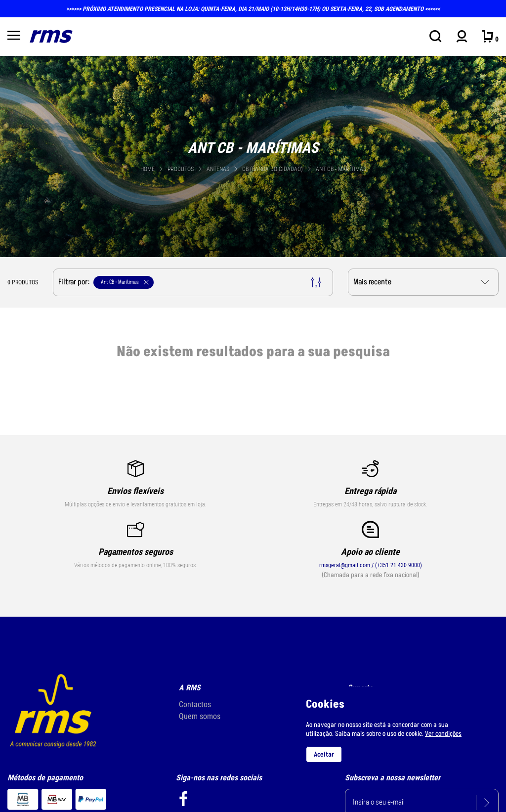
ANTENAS (219, 169)
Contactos (195, 704)
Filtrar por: (190, 282)
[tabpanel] (253, 156)
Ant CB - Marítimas (341, 169)
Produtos (181, 169)
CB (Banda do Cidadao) (273, 169)
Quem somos (200, 716)
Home (148, 169)
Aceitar (324, 754)
